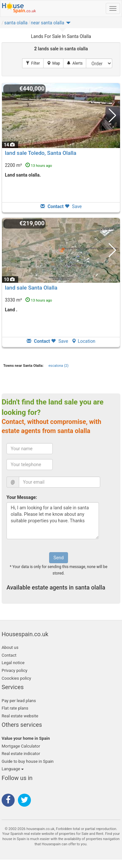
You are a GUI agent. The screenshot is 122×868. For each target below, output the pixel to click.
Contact (9, 655)
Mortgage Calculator (21, 746)
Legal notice (13, 663)
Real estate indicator (21, 754)
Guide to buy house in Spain (28, 761)
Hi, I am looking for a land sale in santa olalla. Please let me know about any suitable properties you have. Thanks (53, 521)
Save (73, 206)
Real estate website (20, 716)
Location (83, 341)
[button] (51, 24)
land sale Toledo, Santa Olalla (41, 153)
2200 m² (28, 165)
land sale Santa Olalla (31, 288)
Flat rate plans (15, 708)
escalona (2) (59, 366)
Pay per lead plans (19, 701)
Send (58, 558)
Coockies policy (16, 678)
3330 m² (28, 300)
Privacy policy (14, 670)
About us (10, 647)
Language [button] (13, 769)
